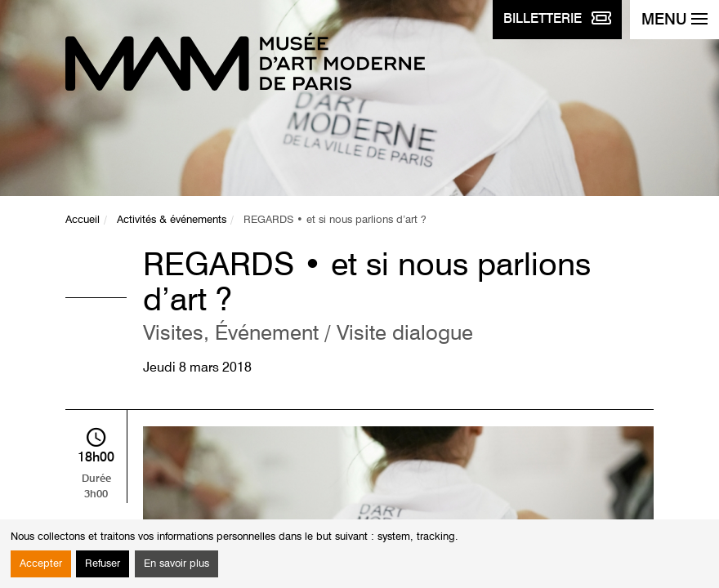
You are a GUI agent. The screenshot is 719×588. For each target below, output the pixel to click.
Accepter (41, 564)
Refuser (103, 564)
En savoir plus (176, 564)
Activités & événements (172, 220)
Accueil (83, 220)
